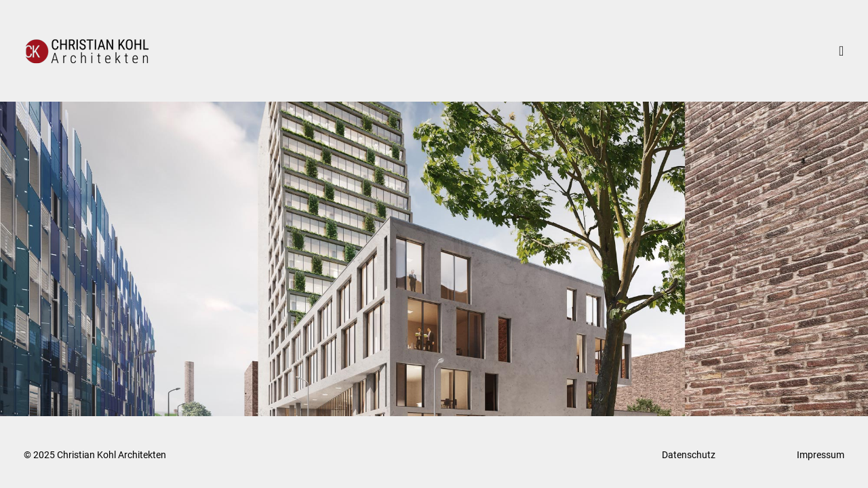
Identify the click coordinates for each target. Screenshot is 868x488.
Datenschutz (689, 455)
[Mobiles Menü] (848, 51)
